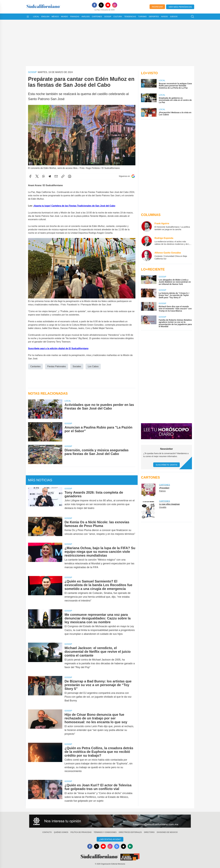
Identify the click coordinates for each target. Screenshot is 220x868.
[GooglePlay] (130, 846)
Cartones (97, 17)
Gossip (108, 17)
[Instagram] (115, 5)
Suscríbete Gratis (166, 465)
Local (36, 17)
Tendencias (130, 17)
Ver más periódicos (180, 7)
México (55, 17)
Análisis (86, 17)
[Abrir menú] (28, 17)
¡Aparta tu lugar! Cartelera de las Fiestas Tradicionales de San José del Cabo (74, 206)
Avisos (164, 17)
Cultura (118, 17)
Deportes (154, 17)
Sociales (77, 366)
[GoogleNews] (117, 846)
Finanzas (75, 17)
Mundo (64, 17)
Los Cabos (93, 366)
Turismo (142, 17)
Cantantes (35, 366)
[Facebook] (94, 5)
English (45, 17)
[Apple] (123, 846)
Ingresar (157, 7)
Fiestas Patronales (57, 366)
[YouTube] (108, 5)
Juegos (174, 17)
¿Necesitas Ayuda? (110, 839)
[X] (101, 5)
